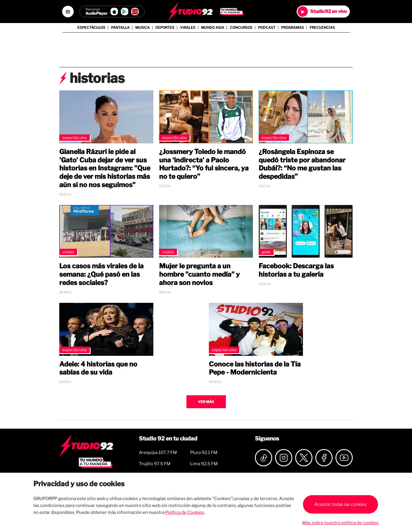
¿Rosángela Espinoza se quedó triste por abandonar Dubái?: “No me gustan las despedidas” (302, 164)
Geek (266, 252)
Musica (142, 28)
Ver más (206, 402)
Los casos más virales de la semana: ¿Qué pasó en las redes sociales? (101, 274)
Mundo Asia (213, 28)
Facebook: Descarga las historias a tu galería (296, 270)
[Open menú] (68, 12)
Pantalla (120, 28)
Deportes (165, 28)
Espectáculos (91, 28)
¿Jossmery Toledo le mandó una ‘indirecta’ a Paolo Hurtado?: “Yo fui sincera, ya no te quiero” (204, 164)
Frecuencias (322, 28)
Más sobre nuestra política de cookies (340, 523)
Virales (188, 28)
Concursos (241, 28)
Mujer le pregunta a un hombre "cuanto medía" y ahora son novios (199, 274)
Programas (292, 28)
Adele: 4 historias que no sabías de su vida (98, 368)
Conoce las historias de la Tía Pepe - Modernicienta (255, 368)
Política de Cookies (185, 512)
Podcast (267, 28)
